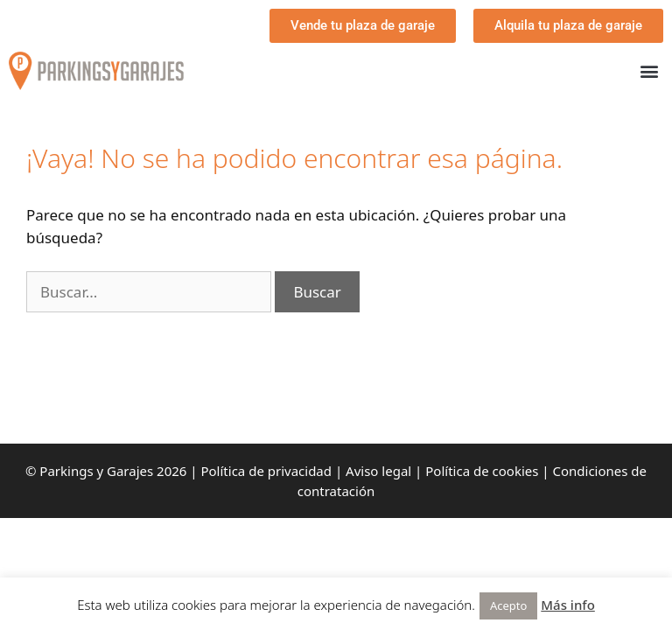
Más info (568, 605)
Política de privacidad (266, 471)
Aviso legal (378, 471)
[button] (649, 71)
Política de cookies (482, 471)
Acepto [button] (508, 605)
